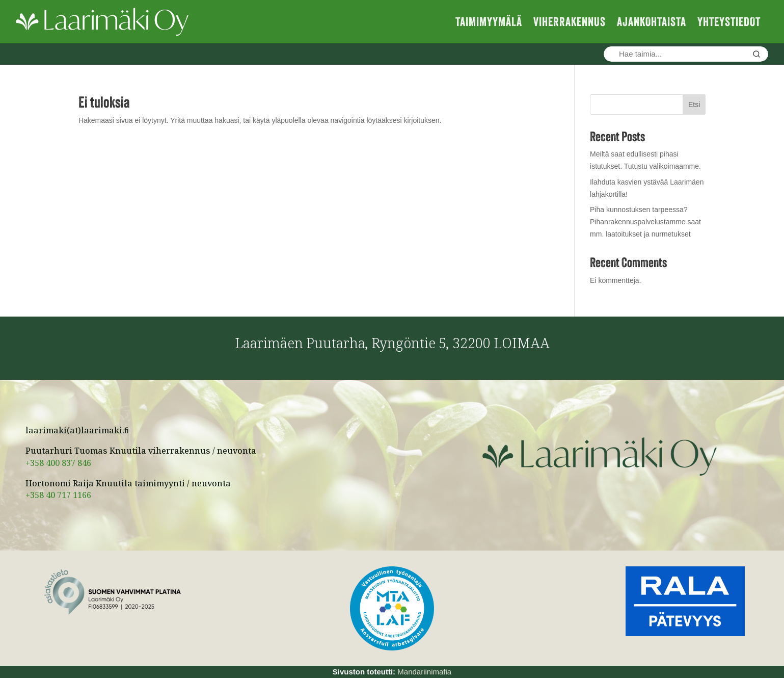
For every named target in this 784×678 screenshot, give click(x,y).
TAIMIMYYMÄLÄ (489, 22)
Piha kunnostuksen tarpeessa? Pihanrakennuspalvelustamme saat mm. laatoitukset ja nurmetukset (645, 222)
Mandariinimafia (424, 672)
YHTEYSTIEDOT (729, 22)
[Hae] (756, 54)
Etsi (694, 105)
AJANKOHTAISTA (652, 22)
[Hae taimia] (674, 54)
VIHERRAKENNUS (570, 22)
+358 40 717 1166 (58, 497)
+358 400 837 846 (58, 465)
